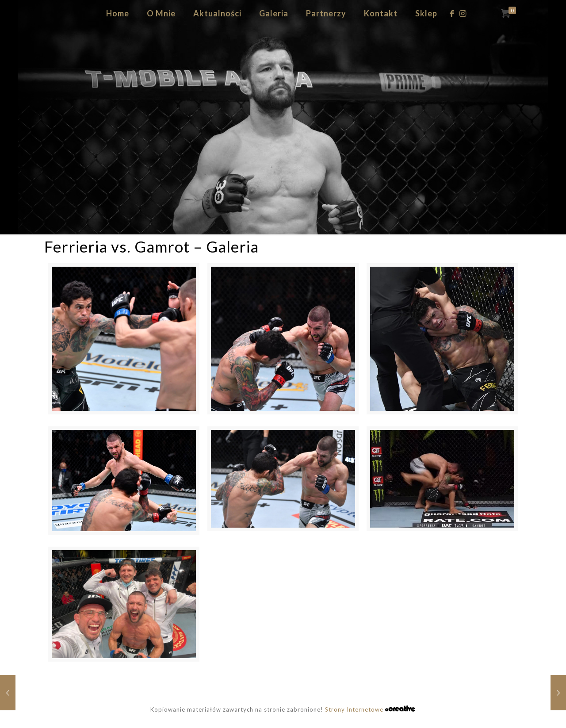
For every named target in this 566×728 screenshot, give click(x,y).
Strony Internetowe (370, 709)
